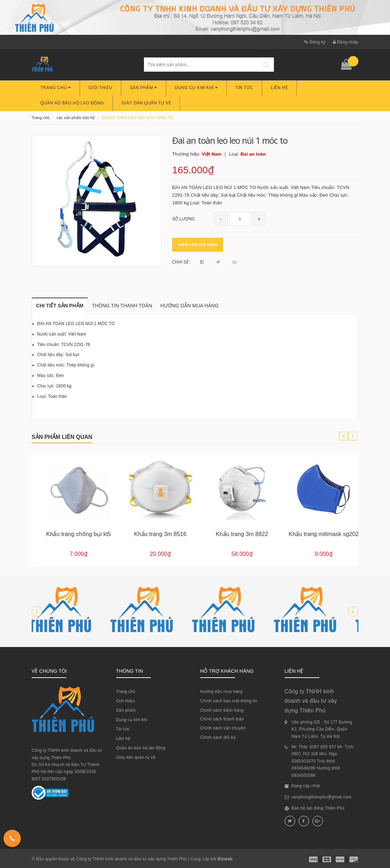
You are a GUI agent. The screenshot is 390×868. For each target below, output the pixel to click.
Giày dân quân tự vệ (146, 103)
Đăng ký (315, 42)
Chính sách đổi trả (218, 737)
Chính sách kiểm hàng (222, 710)
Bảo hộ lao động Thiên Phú (318, 808)
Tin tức (244, 88)
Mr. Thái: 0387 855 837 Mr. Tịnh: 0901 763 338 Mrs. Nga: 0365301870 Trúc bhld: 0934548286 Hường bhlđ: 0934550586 (323, 761)
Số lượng (183, 219)
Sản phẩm (144, 88)
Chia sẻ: (181, 262)
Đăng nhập (346, 42)
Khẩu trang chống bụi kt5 (154, 534)
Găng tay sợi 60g (72, 534)
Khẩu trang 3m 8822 (317, 534)
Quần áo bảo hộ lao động (72, 103)
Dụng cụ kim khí (196, 88)
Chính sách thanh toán (222, 719)
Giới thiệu (100, 88)
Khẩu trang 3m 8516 (236, 534)
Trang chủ (56, 88)
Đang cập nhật (306, 786)
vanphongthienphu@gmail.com (322, 797)
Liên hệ (279, 88)
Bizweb (225, 859)
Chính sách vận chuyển (223, 728)
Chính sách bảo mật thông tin (229, 701)
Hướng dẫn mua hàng (221, 692)
